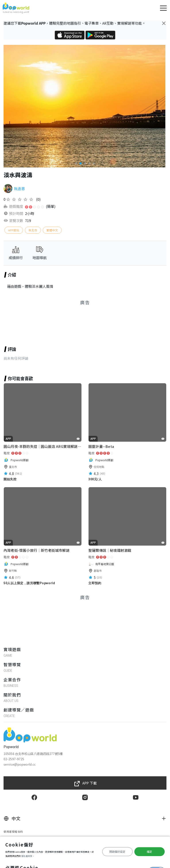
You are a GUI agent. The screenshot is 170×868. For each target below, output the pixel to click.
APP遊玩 (14, 230)
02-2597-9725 (14, 759)
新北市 (33, 230)
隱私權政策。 (28, 856)
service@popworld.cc (20, 764)
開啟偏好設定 (117, 851)
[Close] (164, 23)
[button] (76, 163)
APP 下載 (90, 783)
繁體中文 (52, 230)
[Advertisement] (85, 320)
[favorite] (78, 439)
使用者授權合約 (13, 831)
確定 (149, 851)
